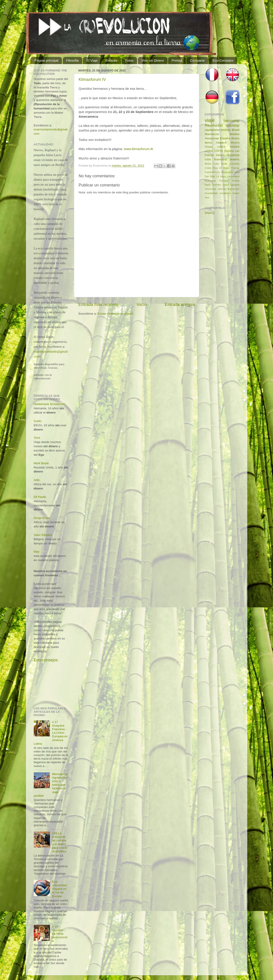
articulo (222, 189)
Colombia (234, 164)
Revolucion (214, 125)
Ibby (37, 552)
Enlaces (111, 60)
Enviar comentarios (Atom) (115, 314)
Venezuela (210, 189)
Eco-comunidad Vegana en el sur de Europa (59, 889)
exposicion (234, 189)
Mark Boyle (41, 463)
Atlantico (221, 143)
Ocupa (209, 147)
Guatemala (227, 172)
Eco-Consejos (223, 60)
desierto (234, 159)
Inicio (142, 304)
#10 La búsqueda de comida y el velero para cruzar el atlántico (60, 842)
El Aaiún (225, 168)
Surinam (217, 185)
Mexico (235, 143)
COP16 (218, 151)
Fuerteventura (212, 172)
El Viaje (92, 60)
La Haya (221, 176)
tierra (208, 143)
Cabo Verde (220, 164)
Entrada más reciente (99, 304)
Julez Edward (43, 535)
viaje (210, 120)
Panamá (224, 181)
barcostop (231, 121)
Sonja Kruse (42, 518)
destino (235, 134)
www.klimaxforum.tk (139, 149)
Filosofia (72, 60)
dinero (235, 138)
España (225, 138)
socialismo (225, 193)
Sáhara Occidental (228, 155)
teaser (236, 193)
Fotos (129, 60)
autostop (232, 125)
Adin (37, 480)
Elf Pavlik (40, 497)
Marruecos (212, 134)
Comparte (197, 60)
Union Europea (231, 185)
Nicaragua (210, 181)
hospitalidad (211, 193)
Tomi (37, 438)
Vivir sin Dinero (153, 60)
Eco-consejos (46, 660)
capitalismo (212, 130)
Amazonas (212, 138)
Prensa (177, 60)
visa (207, 197)
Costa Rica (211, 168)
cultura (221, 147)
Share (209, 213)
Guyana (229, 151)
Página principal (46, 60)
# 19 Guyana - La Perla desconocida (60, 934)
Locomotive (233, 176)
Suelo (38, 421)
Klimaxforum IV (92, 79)
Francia (235, 168)
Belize (208, 164)
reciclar (226, 130)
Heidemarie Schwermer (50, 404)
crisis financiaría (216, 159)
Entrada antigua (180, 304)
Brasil (236, 130)
